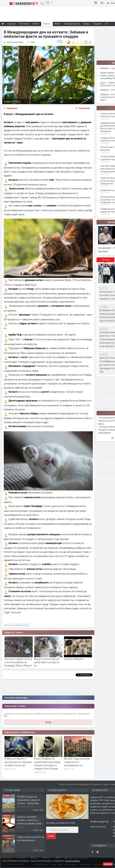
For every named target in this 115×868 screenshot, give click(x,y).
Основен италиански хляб (61, 823)
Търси (51, 836)
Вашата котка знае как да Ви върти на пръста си (77, 662)
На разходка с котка (16, 659)
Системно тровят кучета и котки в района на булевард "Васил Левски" (48, 662)
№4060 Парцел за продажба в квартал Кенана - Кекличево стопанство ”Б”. (28, 822)
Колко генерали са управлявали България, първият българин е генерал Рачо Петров (77, 764)
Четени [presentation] (105, 260)
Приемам (108, 864)
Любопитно (12, 108)
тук (6, 716)
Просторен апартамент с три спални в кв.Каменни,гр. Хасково (30, 800)
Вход (48, 722)
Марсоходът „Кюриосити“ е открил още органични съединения (17, 764)
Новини (47, 24)
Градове (97, 24)
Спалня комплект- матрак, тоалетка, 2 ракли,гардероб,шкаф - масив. (30, 842)
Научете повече (72, 861)
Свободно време (72, 24)
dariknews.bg (22, 625)
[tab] (106, 261)
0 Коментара (84, 108)
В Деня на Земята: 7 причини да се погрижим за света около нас (48, 762)
